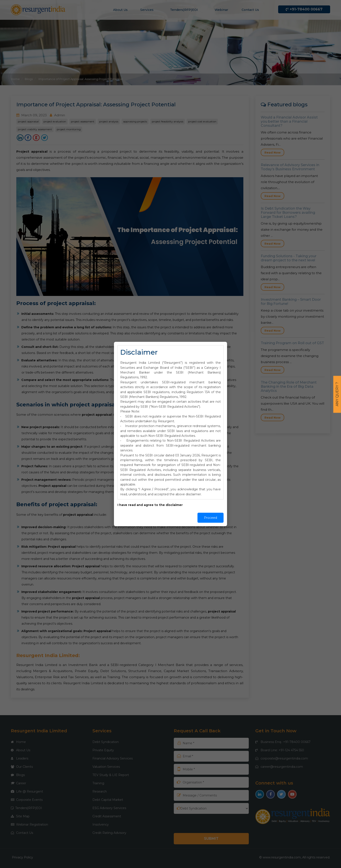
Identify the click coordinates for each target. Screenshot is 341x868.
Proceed (211, 518)
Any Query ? (337, 394)
